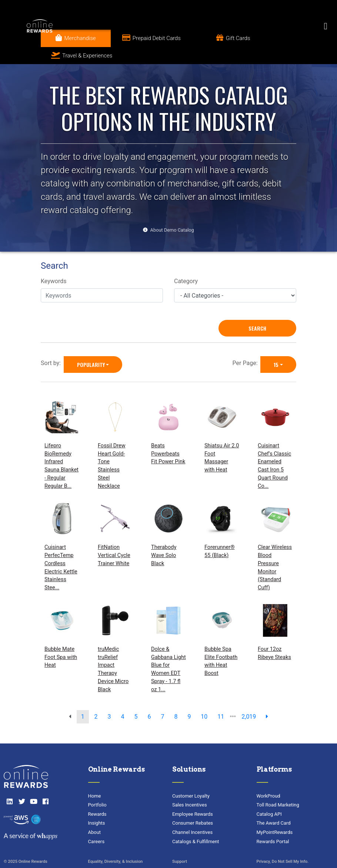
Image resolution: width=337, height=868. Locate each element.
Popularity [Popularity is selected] (91, 347)
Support (180, 844)
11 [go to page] (221, 700)
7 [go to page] (162, 700)
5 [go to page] (136, 700)
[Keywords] (102, 278)
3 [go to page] (109, 700)
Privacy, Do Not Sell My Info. (283, 844)
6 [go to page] (149, 700)
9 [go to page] (189, 700)
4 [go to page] (123, 700)
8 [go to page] (176, 700)
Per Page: (247, 346)
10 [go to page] (204, 700)
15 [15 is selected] (276, 347)
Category (186, 264)
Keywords (54, 264)
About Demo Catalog (172, 213)
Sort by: (52, 346)
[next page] (267, 700)
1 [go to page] (83, 700)
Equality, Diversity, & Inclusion (116, 844)
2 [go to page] (96, 700)
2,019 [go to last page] (249, 700)
